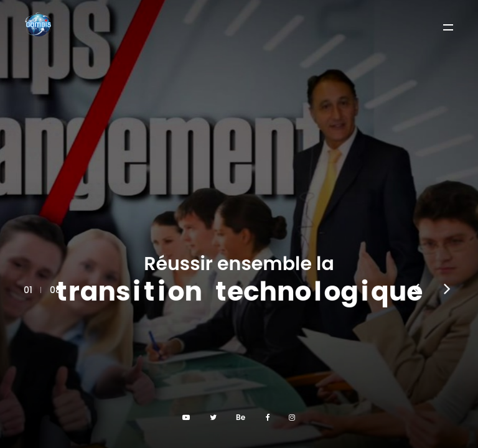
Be (241, 417)
